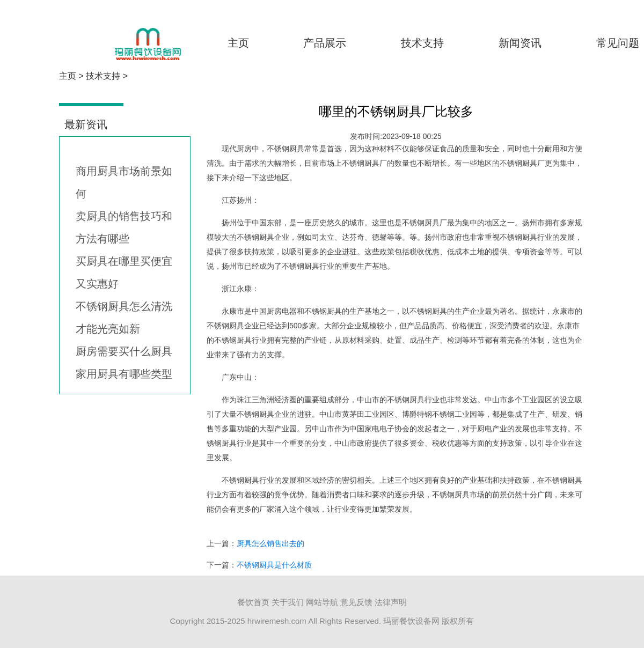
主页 (238, 43)
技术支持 (422, 43)
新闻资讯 (520, 43)
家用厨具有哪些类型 (124, 374)
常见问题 (618, 43)
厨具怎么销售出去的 (270, 543)
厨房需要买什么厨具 (124, 351)
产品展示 (325, 43)
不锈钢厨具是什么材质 (274, 565)
